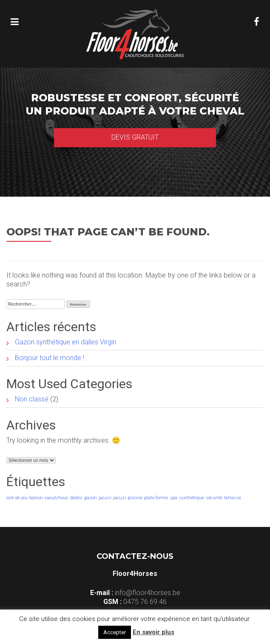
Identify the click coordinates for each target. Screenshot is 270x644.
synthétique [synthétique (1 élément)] (192, 498)
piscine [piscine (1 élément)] (135, 498)
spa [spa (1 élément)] (173, 498)
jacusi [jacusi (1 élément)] (105, 498)
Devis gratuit (135, 137)
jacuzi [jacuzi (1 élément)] (119, 498)
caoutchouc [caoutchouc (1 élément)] (57, 498)
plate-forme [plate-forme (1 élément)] (156, 498)
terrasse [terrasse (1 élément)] (233, 498)
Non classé (32, 399)
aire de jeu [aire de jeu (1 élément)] (17, 498)
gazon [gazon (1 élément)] (91, 498)
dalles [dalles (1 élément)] (76, 498)
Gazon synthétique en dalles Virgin (65, 342)
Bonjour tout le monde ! (50, 358)
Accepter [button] (115, 632)
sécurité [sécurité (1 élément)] (214, 498)
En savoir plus (153, 632)
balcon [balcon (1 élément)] (36, 498)
